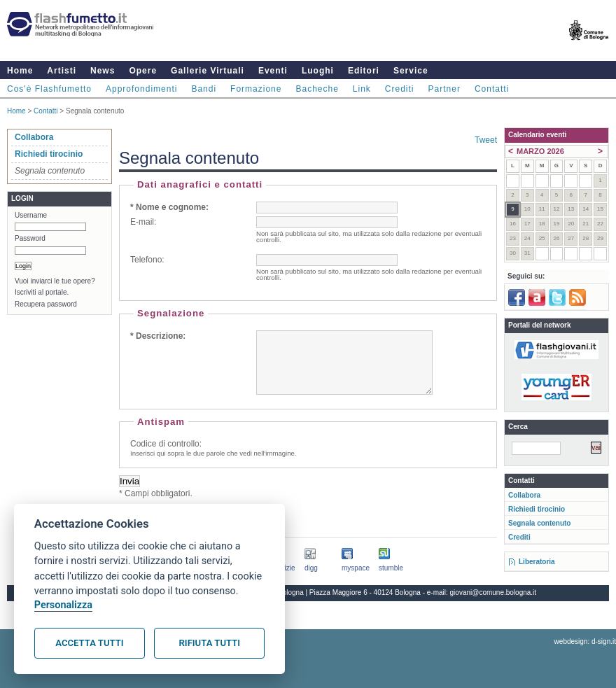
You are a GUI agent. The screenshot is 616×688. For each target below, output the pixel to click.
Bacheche (317, 89)
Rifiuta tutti (210, 643)
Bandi (204, 89)
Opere (143, 71)
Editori (364, 71)
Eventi (273, 71)
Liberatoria (537, 562)
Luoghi (318, 71)
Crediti (400, 89)
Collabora (34, 137)
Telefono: (147, 260)
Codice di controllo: (166, 456)
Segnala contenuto (539, 523)
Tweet (486, 140)
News (103, 71)
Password (30, 238)
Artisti (62, 71)
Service (411, 71)
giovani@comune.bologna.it (493, 605)
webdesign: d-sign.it (585, 654)
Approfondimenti (141, 89)
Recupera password (46, 304)
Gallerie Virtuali (208, 71)
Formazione (256, 89)
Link (362, 89)
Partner (444, 89)
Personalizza (63, 605)
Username (31, 215)
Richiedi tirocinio (49, 154)
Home (20, 71)
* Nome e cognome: (169, 207)
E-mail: (143, 222)
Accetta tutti (89, 643)
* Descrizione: (158, 336)
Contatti (492, 89)
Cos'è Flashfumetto (49, 89)
